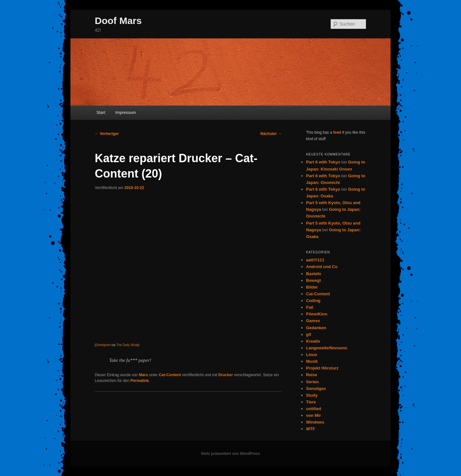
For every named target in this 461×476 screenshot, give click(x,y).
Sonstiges (316, 389)
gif (309, 334)
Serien (312, 382)
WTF (311, 429)
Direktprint (103, 345)
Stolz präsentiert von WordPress (230, 454)
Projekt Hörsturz (322, 368)
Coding (313, 301)
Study (312, 395)
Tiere (311, 402)
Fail (310, 307)
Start (101, 112)
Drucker (226, 375)
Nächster (271, 134)
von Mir (313, 415)
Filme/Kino (317, 314)
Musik (312, 361)
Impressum (125, 112)
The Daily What (127, 345)
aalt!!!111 (315, 260)
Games (313, 321)
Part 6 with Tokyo (323, 162)
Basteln (314, 274)
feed (337, 132)
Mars (143, 375)
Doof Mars (118, 21)
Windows (315, 422)
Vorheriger (107, 134)
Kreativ (313, 341)
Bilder (312, 287)
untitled (314, 409)
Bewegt (313, 280)
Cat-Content (170, 375)
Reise (312, 375)
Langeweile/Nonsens (327, 348)
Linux (312, 355)
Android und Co (322, 267)
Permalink (139, 381)
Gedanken (316, 328)
